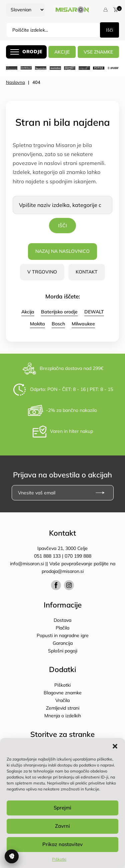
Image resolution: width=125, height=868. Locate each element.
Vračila (62, 700)
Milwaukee (83, 324)
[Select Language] (25, 10)
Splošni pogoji (63, 651)
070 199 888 (78, 556)
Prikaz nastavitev (62, 844)
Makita (37, 324)
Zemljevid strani (63, 708)
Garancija (63, 643)
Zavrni (62, 826)
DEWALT (94, 312)
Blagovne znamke (63, 693)
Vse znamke (98, 52)
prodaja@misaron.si (63, 571)
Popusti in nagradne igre (63, 635)
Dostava (62, 620)
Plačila (62, 628)
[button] (115, 746)
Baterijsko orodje (59, 312)
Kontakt (87, 272)
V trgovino (42, 272)
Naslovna (15, 82)
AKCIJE (62, 52)
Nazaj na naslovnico (62, 251)
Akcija (28, 312)
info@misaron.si (28, 564)
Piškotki (59, 859)
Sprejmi (62, 808)
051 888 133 (47, 556)
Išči (109, 30)
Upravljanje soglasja (12, 856)
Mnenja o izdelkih (63, 716)
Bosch (58, 324)
